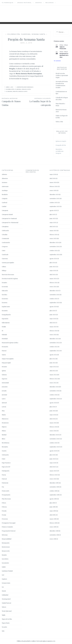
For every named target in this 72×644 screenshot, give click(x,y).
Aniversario (5, 187)
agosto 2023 (53, 307)
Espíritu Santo (6, 307)
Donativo (4, 283)
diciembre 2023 (54, 291)
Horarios (4, 367)
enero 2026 (53, 191)
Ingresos (5, 379)
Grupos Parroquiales (8, 359)
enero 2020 (53, 479)
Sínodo (4, 591)
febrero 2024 (54, 283)
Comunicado (5, 239)
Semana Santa (38, 34)
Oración (4, 451)
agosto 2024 (53, 259)
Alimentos (5, 179)
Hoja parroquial (6, 363)
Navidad (4, 435)
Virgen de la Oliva (7, 619)
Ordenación (5, 455)
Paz (3, 487)
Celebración (14, 34)
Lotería (4, 407)
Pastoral (4, 479)
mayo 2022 (53, 367)
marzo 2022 (53, 375)
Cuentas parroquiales (8, 263)
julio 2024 (52, 263)
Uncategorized (6, 599)
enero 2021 (53, 431)
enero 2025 (53, 239)
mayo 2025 (53, 223)
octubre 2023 (53, 299)
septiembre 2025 (55, 207)
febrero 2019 (53, 523)
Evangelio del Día (61, 145)
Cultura (4, 267)
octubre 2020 (54, 443)
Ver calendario (57, 61)
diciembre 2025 (54, 195)
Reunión (4, 555)
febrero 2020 (54, 475)
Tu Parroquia (8, 3)
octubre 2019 (53, 491)
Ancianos (5, 183)
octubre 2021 (53, 395)
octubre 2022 (54, 347)
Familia (4, 327)
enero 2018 (53, 539)
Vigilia (4, 615)
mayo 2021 (53, 415)
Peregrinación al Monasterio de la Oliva (64, 55)
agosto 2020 (53, 451)
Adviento (4, 174)
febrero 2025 (53, 235)
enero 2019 (53, 527)
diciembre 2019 (54, 483)
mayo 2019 (53, 511)
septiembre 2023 (55, 303)
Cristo (4, 251)
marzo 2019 (53, 519)
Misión (4, 415)
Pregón (15, 91)
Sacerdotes (5, 559)
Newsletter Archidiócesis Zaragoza (60, 151)
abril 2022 (53, 371)
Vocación (4, 627)
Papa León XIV (6, 467)
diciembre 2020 (54, 435)
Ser (3, 587)
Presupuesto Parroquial (9, 523)
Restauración (6, 543)
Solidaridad (5, 595)
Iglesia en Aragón (61, 141)
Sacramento (5, 563)
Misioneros (5, 419)
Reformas (5, 535)
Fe (3, 331)
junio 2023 (53, 315)
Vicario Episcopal (7, 611)
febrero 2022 (54, 379)
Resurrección (6, 551)
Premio (4, 515)
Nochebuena (6, 443)
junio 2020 (53, 459)
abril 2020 (53, 467)
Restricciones (6, 547)
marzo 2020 (53, 471)
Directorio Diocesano (8, 275)
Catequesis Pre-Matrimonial (10, 223)
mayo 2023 (53, 319)
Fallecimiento (6, 323)
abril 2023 (52, 323)
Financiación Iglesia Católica (10, 343)
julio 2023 (52, 311)
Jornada (4, 391)
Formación (5, 347)
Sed (3, 575)
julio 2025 (52, 215)
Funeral (4, 351)
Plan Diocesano (6, 499)
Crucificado (5, 255)
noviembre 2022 (54, 343)
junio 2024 (53, 267)
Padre (4, 459)
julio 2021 (52, 407)
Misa (3, 411)
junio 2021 (53, 411)
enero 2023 (53, 335)
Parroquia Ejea (36, 12)
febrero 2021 (53, 427)
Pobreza (4, 507)
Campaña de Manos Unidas (14, 102)
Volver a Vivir (59, 122)
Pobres (4, 503)
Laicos (4, 399)
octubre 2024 (54, 251)
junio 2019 (52, 507)
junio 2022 (53, 363)
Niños (4, 439)
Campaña (5, 199)
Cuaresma (26, 34)
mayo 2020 (53, 463)
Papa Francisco (6, 463)
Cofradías (5, 235)
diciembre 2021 (54, 387)
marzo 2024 (53, 279)
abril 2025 (53, 227)
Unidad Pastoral (24, 3)
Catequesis (5, 211)
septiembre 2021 (55, 399)
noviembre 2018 (54, 535)
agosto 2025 (53, 211)
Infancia (4, 375)
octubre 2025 (53, 203)
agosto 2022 (53, 355)
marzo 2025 (53, 231)
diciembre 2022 (54, 339)
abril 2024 (53, 275)
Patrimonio (5, 483)
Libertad (4, 403)
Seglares (4, 579)
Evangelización (6, 315)
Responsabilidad (7, 539)
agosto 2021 (53, 403)
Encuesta (5, 303)
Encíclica (4, 295)
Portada (4, 511)
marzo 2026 (53, 183)
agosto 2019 (53, 499)
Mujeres (4, 427)
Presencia (5, 519)
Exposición (5, 319)
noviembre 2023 (54, 295)
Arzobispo (5, 191)
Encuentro (5, 299)
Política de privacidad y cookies (26, 641)
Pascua (4, 475)
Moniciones (5, 423)
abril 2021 (52, 419)
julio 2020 (52, 455)
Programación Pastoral (9, 531)
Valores (4, 607)
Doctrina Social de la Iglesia (10, 279)
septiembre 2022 (55, 351)
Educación (5, 291)
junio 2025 (53, 219)
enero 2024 (53, 287)
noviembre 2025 (54, 199)
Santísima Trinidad (7, 571)
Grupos (39, 3)
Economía (5, 287)
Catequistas (5, 227)
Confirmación (6, 243)
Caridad (4, 207)
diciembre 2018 (54, 531)
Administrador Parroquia (25, 87)
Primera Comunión (7, 527)
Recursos (50, 3)
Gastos (4, 355)
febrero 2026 (54, 187)
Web (3, 631)
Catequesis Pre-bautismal (9, 219)
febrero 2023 (53, 331)
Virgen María (6, 623)
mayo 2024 (53, 271)
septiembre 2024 (55, 255)
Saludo (4, 567)
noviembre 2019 (54, 487)
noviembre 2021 (54, 391)
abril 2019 (52, 515)
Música (4, 431)
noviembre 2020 (55, 439)
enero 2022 (53, 383)
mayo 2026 (53, 174)
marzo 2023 (53, 327)
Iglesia (4, 371)
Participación (6, 471)
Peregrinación (6, 495)
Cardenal (4, 203)
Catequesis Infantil (7, 215)
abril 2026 (53, 179)
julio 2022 (52, 359)
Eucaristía (5, 311)
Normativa (5, 447)
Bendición (5, 195)
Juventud (4, 395)
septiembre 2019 (54, 495)
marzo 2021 (53, 423)
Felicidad (4, 335)
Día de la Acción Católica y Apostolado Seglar (62, 76)
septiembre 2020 (55, 447)
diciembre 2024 (54, 243)
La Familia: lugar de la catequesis (39, 102)
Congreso (5, 247)
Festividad (5, 339)
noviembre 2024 (54, 247)
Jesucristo (5, 387)
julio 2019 (52, 503)
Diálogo (4, 271)
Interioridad (5, 383)
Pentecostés (6, 491)
